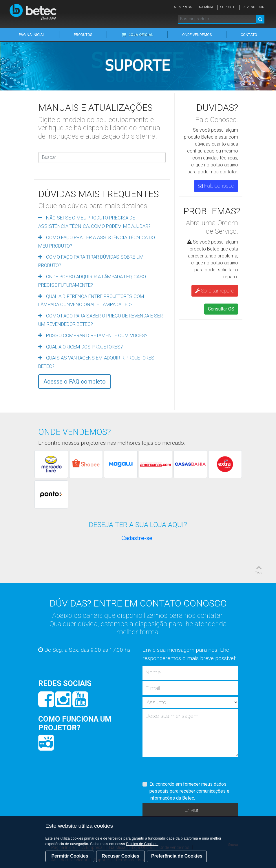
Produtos (83, 35)
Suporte (228, 7)
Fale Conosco (216, 186)
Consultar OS (221, 309)
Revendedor (253, 7)
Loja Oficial (137, 35)
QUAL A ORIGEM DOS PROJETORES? (81, 347)
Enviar (192, 810)
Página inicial (32, 35)
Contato (249, 35)
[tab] (102, 221)
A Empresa (183, 7)
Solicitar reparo (215, 291)
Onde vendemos (197, 35)
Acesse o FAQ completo (75, 382)
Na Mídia (206, 7)
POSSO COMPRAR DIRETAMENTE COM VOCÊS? (93, 335)
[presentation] (187, 769)
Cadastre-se (137, 538)
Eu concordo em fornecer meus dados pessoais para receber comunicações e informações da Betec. (189, 791)
